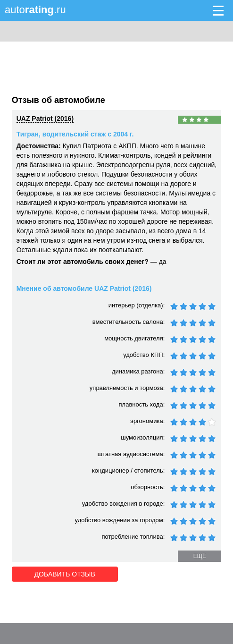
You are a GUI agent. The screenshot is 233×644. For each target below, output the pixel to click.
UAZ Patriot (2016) (45, 119)
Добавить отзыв (65, 574)
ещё (200, 556)
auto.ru (35, 10)
